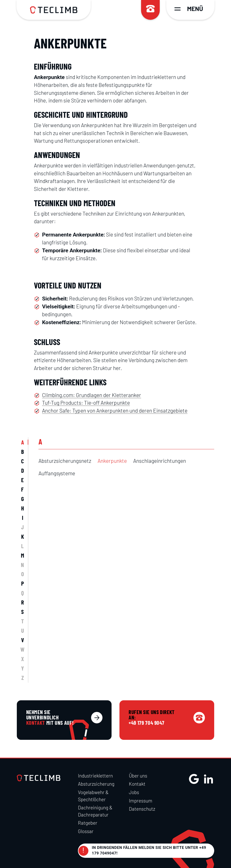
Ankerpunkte (112, 461)
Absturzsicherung (96, 784)
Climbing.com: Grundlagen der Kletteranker (92, 395)
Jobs (134, 792)
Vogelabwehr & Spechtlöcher (93, 796)
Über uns (138, 776)
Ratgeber (88, 823)
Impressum (141, 801)
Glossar (86, 831)
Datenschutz (142, 809)
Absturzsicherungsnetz (65, 461)
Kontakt (137, 784)
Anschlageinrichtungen (160, 461)
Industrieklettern (95, 776)
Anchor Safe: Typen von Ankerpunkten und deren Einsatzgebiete (115, 410)
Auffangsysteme (57, 473)
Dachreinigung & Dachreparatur (95, 811)
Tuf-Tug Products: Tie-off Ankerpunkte (86, 403)
